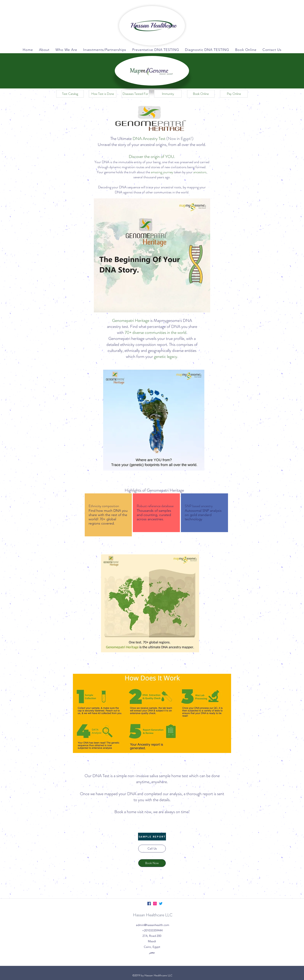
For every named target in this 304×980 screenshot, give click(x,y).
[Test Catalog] (70, 94)
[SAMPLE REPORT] (152, 837)
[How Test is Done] (103, 94)
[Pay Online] (234, 94)
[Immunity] (168, 94)
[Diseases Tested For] (135, 94)
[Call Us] (152, 849)
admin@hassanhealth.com (153, 925)
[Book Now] (152, 863)
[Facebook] (149, 904)
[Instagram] (155, 904)
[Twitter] (161, 904)
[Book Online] (201, 94)
